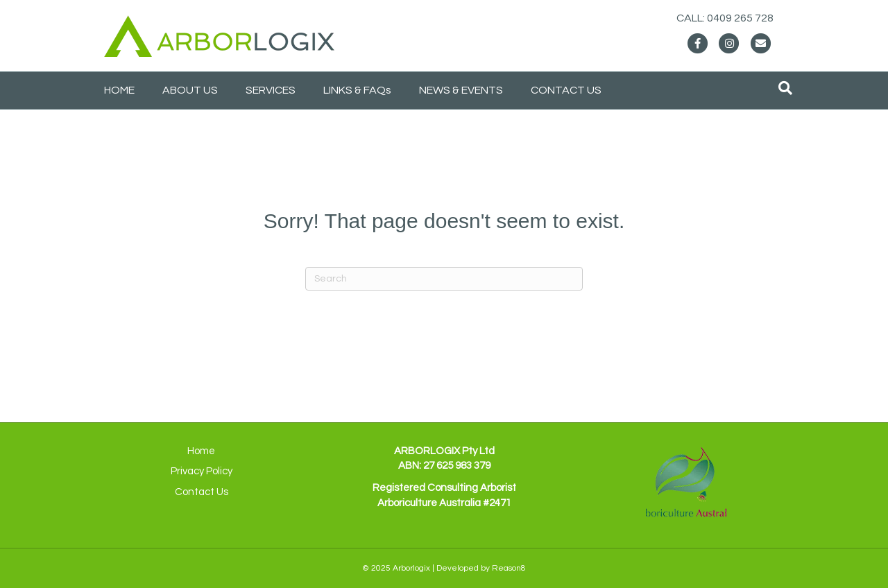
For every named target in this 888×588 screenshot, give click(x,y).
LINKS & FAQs (357, 90)
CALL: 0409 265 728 (739, 18)
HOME (119, 90)
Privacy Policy (202, 471)
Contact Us (202, 492)
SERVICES (271, 90)
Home (201, 451)
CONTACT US (566, 90)
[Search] (785, 88)
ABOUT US (190, 90)
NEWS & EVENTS (461, 90)
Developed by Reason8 (481, 568)
